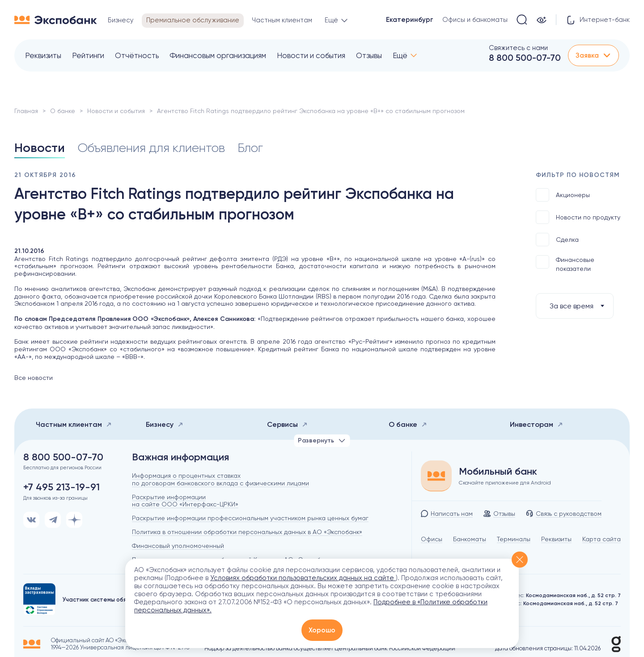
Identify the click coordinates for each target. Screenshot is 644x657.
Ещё (400, 55)
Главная (26, 111)
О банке (63, 111)
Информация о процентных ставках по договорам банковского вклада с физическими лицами (220, 479)
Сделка (557, 240)
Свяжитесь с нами (518, 48)
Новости (40, 148)
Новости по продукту (578, 217)
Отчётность (137, 55)
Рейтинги (88, 55)
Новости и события (311, 55)
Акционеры (563, 195)
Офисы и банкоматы (475, 20)
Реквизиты (43, 55)
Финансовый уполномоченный (178, 546)
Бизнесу (165, 424)
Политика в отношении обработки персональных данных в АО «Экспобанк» (247, 532)
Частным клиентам (74, 424)
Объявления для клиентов (151, 148)
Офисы (432, 539)
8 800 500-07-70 (525, 58)
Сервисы (287, 424)
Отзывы (369, 55)
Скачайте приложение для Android (505, 483)
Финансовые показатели (565, 264)
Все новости (34, 378)
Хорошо (322, 630)
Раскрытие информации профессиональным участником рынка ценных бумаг (250, 518)
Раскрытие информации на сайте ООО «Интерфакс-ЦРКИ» (185, 501)
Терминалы (514, 539)
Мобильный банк (498, 472)
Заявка (593, 55)
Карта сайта (602, 539)
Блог (250, 148)
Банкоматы (470, 539)
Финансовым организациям (218, 55)
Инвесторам (536, 424)
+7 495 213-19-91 (61, 487)
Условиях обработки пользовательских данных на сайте (303, 578)
